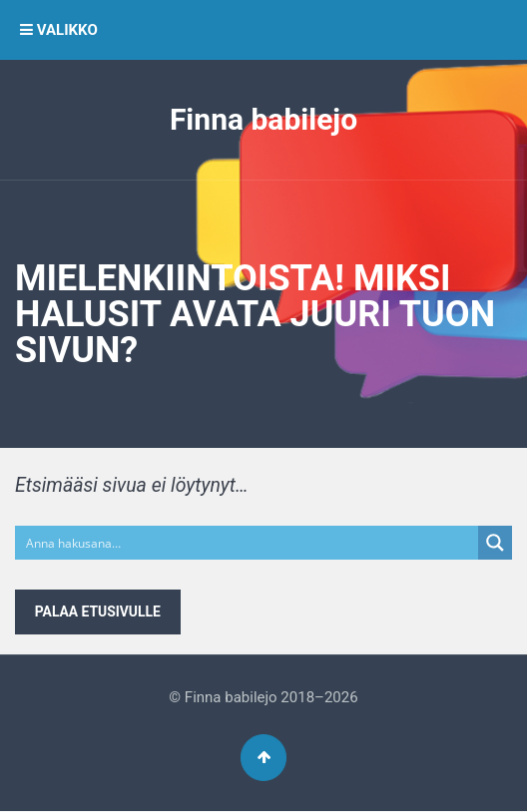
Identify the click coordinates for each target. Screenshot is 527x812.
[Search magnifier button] (495, 543)
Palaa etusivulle (98, 611)
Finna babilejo (263, 119)
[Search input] (248, 543)
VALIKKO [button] (59, 30)
